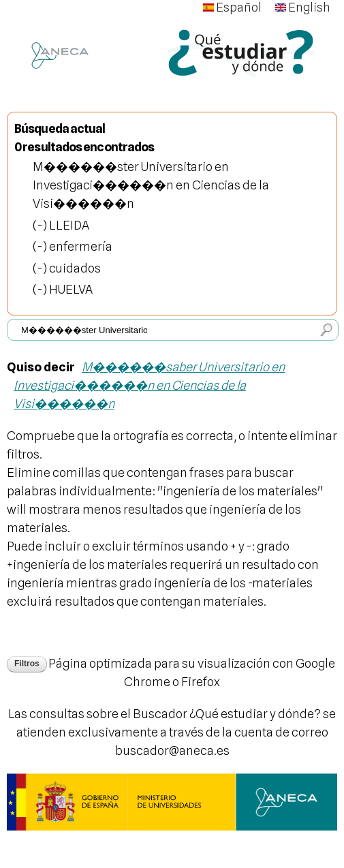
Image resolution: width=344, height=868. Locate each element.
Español (232, 7)
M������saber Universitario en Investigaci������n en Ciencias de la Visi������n (149, 385)
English (303, 7)
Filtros (27, 664)
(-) (41, 225)
